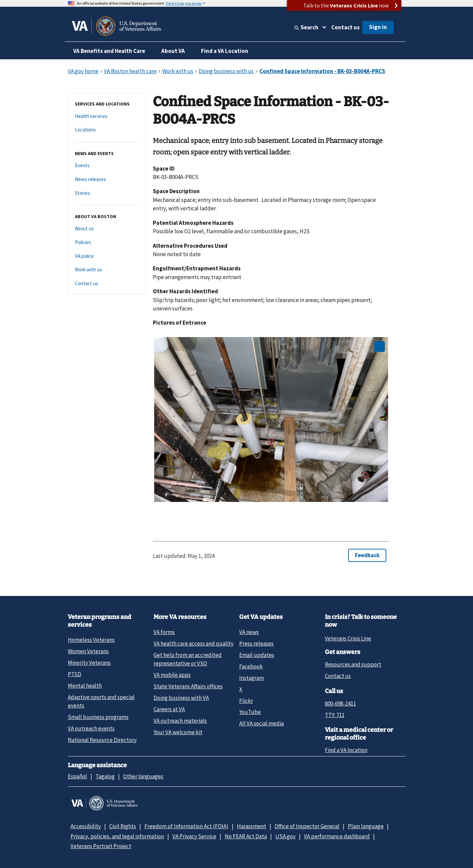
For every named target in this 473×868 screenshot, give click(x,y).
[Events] (107, 166)
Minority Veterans (89, 663)
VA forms (164, 632)
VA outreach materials (180, 721)
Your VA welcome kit (178, 732)
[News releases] (107, 179)
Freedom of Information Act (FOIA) (186, 826)
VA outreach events (91, 728)
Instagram (252, 678)
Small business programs (98, 717)
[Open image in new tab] (380, 347)
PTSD (75, 674)
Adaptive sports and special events (101, 701)
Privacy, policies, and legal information (117, 836)
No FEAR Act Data (246, 836)
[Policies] (107, 243)
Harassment (252, 826)
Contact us (345, 27)
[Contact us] (107, 284)
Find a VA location (346, 750)
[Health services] (107, 116)
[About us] (107, 229)
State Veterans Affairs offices (188, 686)
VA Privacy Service (194, 836)
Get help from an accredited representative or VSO (188, 659)
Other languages (143, 776)
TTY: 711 (335, 715)
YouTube (250, 712)
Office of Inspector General (307, 826)
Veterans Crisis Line (348, 638)
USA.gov (285, 836)
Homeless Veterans (91, 640)
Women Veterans (88, 651)
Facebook (251, 666)
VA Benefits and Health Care (109, 51)
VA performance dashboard (337, 836)
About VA (173, 51)
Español (77, 776)
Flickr (246, 701)
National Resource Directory (102, 740)
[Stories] (107, 193)
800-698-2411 (340, 704)
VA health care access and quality (193, 643)
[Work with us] (107, 270)
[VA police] (107, 256)
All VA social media (261, 723)
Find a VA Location (225, 51)
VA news (249, 632)
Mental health (85, 686)
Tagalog (105, 776)
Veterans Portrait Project (101, 846)
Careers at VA (169, 709)
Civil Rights (123, 826)
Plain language (366, 826)
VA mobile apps (172, 675)
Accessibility (86, 826)
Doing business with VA (181, 698)
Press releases (256, 643)
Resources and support (353, 664)
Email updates (257, 655)
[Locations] (107, 130)
